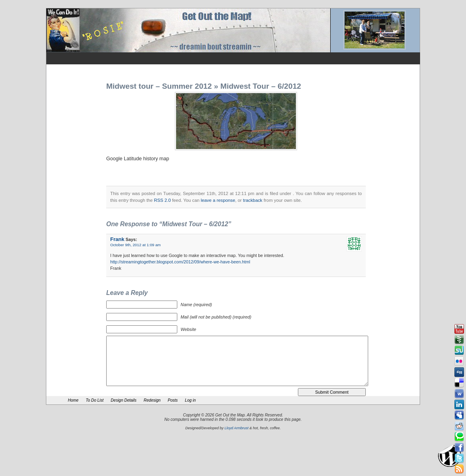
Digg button (459, 372)
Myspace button (459, 415)
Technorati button (459, 437)
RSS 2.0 (163, 200)
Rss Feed (459, 469)
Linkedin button (459, 404)
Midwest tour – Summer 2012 (159, 86)
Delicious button (459, 383)
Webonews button (459, 394)
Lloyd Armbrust (236, 428)
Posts (173, 400)
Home (73, 400)
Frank (117, 239)
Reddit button (459, 426)
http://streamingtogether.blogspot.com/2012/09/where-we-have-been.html (180, 262)
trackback (253, 200)
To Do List (95, 400)
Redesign (152, 400)
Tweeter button (459, 458)
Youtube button (459, 329)
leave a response (218, 200)
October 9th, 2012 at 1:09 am (135, 245)
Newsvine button (459, 340)
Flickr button (459, 361)
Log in (190, 400)
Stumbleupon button (459, 351)
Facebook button (459, 448)
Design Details (123, 400)
